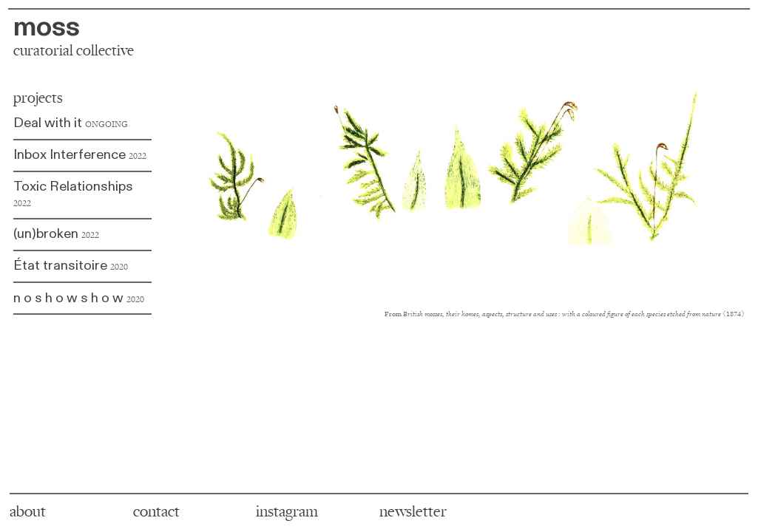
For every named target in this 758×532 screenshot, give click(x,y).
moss (47, 27)
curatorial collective (74, 51)
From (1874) (565, 314)
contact (156, 511)
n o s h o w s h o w (68, 298)
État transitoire (71, 266)
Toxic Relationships (73, 193)
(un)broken (56, 234)
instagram (287, 511)
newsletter (413, 511)
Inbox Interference (80, 155)
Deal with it (71, 123)
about (28, 511)
